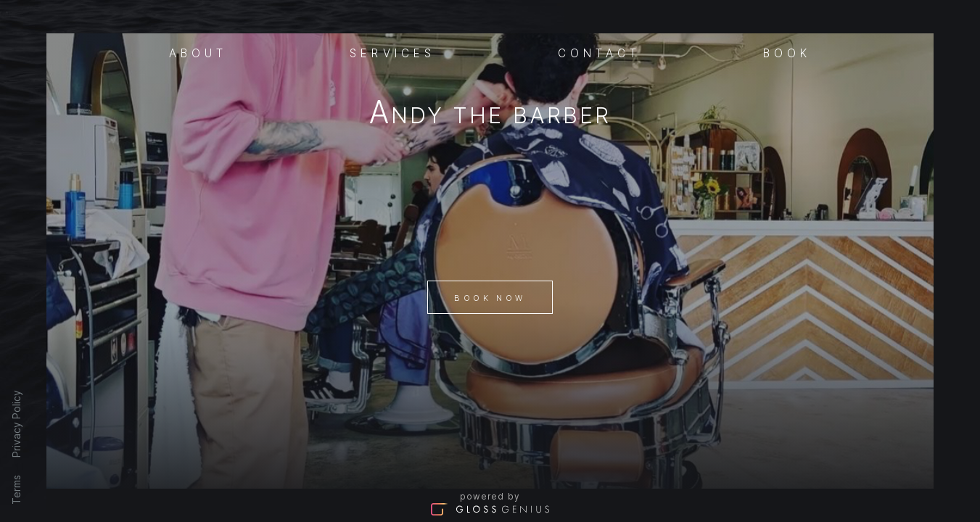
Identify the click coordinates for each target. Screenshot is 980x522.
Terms (16, 490)
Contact (599, 52)
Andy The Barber (490, 115)
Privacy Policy (16, 424)
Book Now (490, 298)
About (198, 52)
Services (392, 52)
